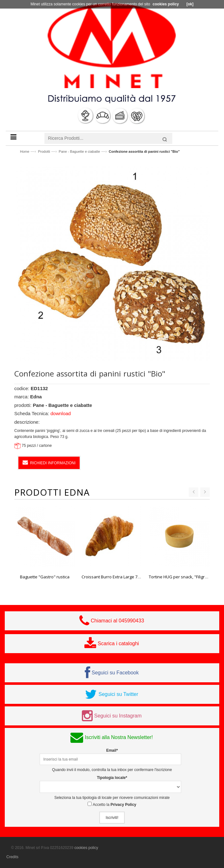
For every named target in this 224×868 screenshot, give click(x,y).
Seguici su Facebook (115, 673)
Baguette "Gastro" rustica (45, 577)
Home (25, 151)
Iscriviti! (112, 818)
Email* (112, 750)
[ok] (190, 4)
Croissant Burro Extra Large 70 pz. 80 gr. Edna (125, 577)
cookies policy (86, 848)
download (61, 413)
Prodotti (44, 151)
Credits (12, 857)
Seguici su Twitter (118, 694)
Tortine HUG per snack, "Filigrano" (181, 577)
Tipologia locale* (112, 778)
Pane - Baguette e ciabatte (79, 151)
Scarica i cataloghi (118, 643)
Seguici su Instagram (118, 716)
